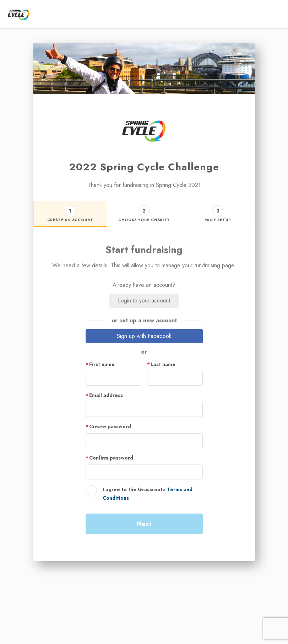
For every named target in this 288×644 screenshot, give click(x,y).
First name (102, 364)
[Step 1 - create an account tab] (70, 214)
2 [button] (144, 211)
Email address (106, 395)
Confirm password (111, 458)
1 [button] (70, 211)
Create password (110, 426)
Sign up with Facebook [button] (144, 336)
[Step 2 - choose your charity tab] (144, 214)
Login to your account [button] (144, 300)
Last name (163, 364)
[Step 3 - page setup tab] (218, 214)
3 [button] (218, 211)
